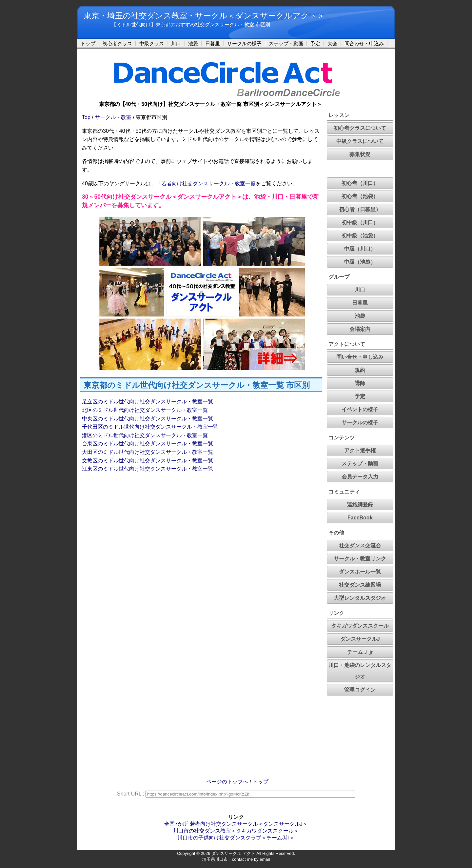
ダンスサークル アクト (233, 853)
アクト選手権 (360, 450)
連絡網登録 (360, 505)
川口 (176, 43)
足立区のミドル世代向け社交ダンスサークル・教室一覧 (147, 402)
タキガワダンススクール (360, 626)
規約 (360, 370)
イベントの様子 (360, 409)
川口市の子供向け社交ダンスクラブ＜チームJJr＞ (236, 838)
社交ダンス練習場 (360, 585)
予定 (315, 43)
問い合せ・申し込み (360, 357)
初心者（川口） (360, 183)
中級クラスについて (360, 141)
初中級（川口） (360, 222)
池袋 (193, 43)
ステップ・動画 (286, 43)
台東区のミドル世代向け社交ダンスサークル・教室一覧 (147, 444)
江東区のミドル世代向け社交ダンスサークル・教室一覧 (147, 469)
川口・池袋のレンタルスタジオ (360, 671)
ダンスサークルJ (360, 639)
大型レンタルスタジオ (360, 598)
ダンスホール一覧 (360, 572)
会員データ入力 (360, 477)
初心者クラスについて (360, 128)
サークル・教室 (113, 117)
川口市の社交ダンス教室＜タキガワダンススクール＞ (236, 831)
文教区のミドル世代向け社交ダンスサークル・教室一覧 (147, 461)
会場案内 (360, 329)
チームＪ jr (360, 652)
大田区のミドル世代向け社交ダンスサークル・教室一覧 (147, 452)
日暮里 (213, 43)
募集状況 (360, 154)
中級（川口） (360, 249)
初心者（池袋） (360, 196)
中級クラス (152, 43)
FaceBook (360, 518)
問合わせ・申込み (364, 43)
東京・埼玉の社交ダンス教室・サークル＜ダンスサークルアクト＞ (204, 16)
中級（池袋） (360, 262)
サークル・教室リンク (360, 559)
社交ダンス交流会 (360, 545)
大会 (332, 43)
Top (86, 117)
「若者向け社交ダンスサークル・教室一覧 (206, 183)
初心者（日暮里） (360, 209)
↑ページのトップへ (226, 782)
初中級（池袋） (360, 236)
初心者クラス (117, 43)
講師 (360, 383)
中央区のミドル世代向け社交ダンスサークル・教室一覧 (147, 419)
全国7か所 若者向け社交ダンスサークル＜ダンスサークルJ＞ (236, 824)
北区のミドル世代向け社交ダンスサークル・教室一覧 (145, 410)
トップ (88, 43)
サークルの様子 (244, 43)
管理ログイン (360, 690)
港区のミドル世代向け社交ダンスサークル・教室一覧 (145, 435)
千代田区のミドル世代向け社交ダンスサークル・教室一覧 (150, 427)
